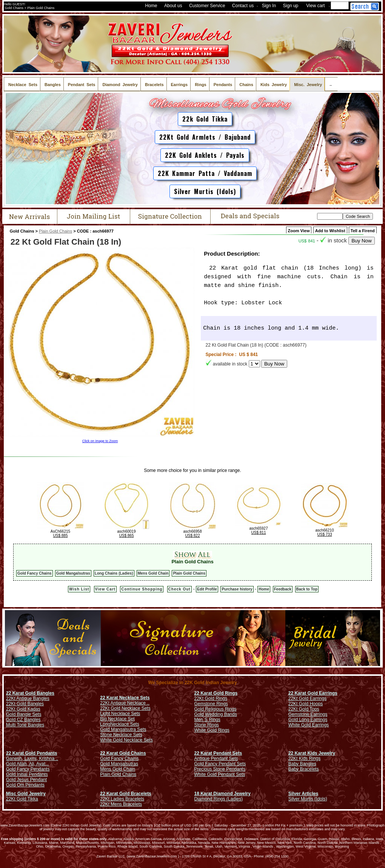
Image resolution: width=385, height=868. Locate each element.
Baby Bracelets (304, 769)
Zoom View (299, 231)
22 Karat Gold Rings (216, 693)
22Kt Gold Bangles (25, 704)
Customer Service (207, 6)
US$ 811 (259, 533)
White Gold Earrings (309, 725)
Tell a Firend (363, 231)
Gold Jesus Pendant (26, 780)
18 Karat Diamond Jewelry (223, 794)
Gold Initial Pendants (27, 774)
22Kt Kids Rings (304, 759)
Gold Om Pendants (25, 785)
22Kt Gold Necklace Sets (125, 708)
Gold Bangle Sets (24, 714)
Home (151, 6)
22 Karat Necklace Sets (125, 698)
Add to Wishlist (330, 231)
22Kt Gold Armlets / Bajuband (205, 137)
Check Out (179, 589)
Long (105, 724)
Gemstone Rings (211, 704)
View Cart (105, 589)
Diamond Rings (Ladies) (219, 799)
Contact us (243, 6)
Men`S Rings (207, 720)
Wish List (79, 589)
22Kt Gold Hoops (306, 704)
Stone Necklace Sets (121, 735)
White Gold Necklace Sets (126, 740)
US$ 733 (325, 534)
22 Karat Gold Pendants (32, 753)
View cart (315, 6)
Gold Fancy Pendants (28, 769)
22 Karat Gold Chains (123, 753)
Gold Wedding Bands (216, 714)
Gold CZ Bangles (23, 720)
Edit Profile (207, 589)
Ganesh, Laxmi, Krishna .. (32, 759)
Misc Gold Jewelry (26, 794)
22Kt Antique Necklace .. (125, 703)
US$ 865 (127, 536)
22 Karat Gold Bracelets (126, 794)
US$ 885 (61, 536)
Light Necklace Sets (120, 714)
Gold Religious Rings (216, 709)
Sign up (291, 6)
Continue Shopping (142, 589)
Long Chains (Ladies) (114, 573)
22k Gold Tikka (205, 119)
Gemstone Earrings (308, 714)
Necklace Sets (125, 724)
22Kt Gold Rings (211, 698)
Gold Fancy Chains (35, 573)
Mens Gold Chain (153, 573)
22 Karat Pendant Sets (218, 753)
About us (173, 6)
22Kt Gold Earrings (307, 698)
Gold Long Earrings (308, 720)
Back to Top (307, 589)
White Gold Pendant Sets (220, 774)
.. (331, 84)
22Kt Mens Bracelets (121, 804)
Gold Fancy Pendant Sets (220, 764)
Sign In (269, 6)
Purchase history (237, 589)
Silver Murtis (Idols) (205, 191)
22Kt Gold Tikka (22, 799)
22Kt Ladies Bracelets (122, 799)
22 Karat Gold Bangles (30, 693)
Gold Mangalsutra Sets (123, 729)
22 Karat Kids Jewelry (312, 753)
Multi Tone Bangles (25, 725)
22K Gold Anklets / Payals (205, 155)
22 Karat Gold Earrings (313, 693)
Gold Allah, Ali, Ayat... (28, 764)
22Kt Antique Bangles (28, 698)
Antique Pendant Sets (216, 759)
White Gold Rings (212, 730)
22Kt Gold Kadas (23, 709)
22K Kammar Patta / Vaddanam (205, 173)
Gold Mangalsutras (73, 573)
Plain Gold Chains (55, 231)
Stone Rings (207, 725)
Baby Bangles (302, 764)
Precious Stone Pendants (220, 769)
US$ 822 (193, 536)
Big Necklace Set (117, 719)
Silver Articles (303, 794)
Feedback (283, 589)
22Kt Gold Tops (304, 709)
